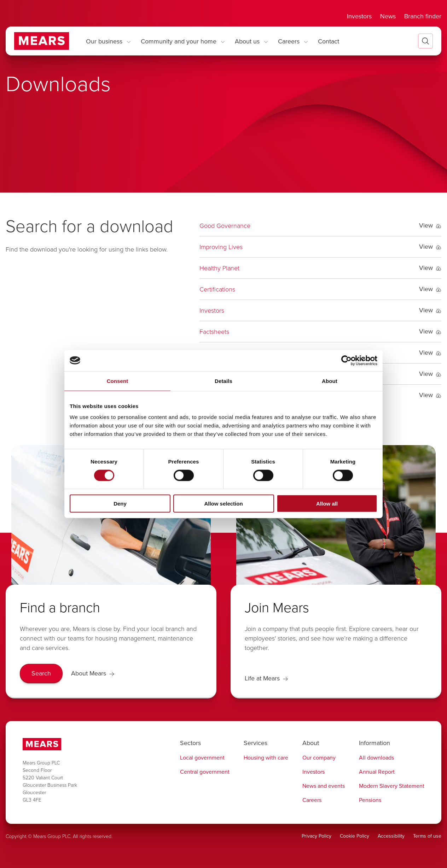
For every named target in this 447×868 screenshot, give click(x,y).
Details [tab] (223, 381)
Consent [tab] (118, 381)
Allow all (327, 504)
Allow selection (223, 504)
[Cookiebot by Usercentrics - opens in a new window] (346, 360)
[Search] (41, 674)
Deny (120, 504)
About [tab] (330, 381)
